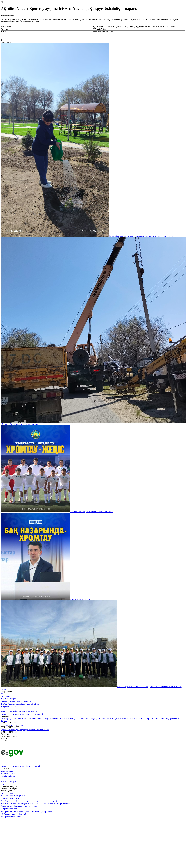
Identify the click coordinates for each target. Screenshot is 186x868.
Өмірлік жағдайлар (9, 809)
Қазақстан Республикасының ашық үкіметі (19, 711)
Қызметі (4, 779)
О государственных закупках (13, 725)
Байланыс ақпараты (9, 781)
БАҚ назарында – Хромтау (81, 599)
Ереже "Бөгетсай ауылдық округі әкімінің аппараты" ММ (25, 730)
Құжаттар (5, 784)
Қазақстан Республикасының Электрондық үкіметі (22, 766)
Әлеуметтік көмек (8, 707)
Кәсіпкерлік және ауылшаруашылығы (17, 701)
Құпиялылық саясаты (10, 798)
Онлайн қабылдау (8, 776)
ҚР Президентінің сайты (11, 817)
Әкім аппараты (7, 771)
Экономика (5, 696)
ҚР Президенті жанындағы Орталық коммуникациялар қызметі (27, 811)
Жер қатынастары (8, 699)
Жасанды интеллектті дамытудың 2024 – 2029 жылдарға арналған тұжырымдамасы (35, 803)
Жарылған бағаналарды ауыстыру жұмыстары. (20, 424)
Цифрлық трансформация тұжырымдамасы (19, 806)
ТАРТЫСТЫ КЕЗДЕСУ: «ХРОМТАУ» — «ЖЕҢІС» (92, 512)
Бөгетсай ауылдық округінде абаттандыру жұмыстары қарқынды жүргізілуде (141, 236)
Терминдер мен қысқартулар (13, 795)
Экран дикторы (7, 793)
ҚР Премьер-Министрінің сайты (14, 814)
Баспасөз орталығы (9, 774)
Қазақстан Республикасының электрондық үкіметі (22, 714)
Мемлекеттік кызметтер (11, 694)
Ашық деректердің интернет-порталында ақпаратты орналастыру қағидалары (33, 801)
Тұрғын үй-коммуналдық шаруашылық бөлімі (20, 704)
